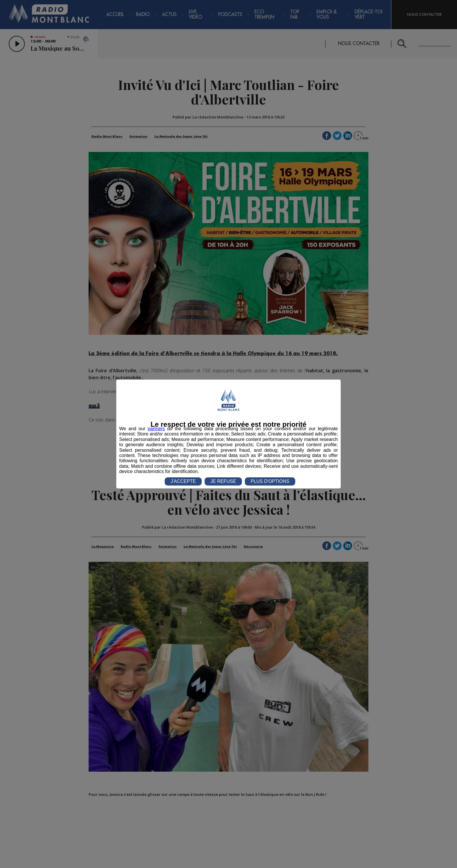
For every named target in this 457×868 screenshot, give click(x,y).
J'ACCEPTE (183, 481)
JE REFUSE (223, 481)
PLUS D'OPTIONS (270, 481)
